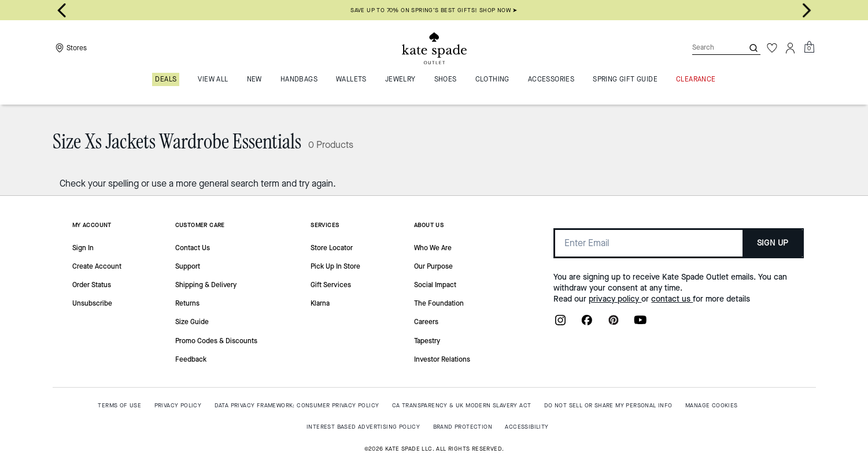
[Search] (708, 48)
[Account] (791, 48)
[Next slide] (807, 10)
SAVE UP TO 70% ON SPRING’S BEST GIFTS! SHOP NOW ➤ (434, 10)
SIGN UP (773, 243)
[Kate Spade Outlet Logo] (434, 48)
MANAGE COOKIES (712, 405)
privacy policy (615, 299)
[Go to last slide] (62, 10)
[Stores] (70, 48)
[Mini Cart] (809, 47)
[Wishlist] (772, 48)
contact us (672, 299)
